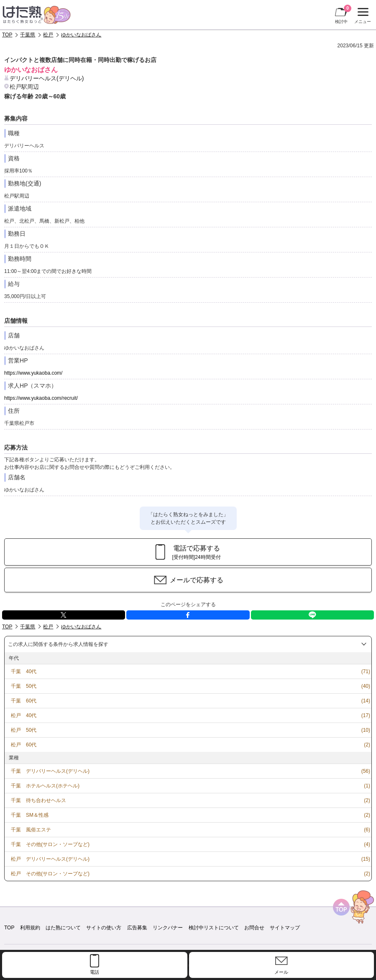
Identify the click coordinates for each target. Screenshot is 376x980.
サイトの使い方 (104, 928)
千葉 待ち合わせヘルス (38, 800)
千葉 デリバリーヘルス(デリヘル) (50, 771)
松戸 (48, 35)
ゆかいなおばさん (81, 35)
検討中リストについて (214, 928)
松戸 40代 (24, 715)
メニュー (362, 16)
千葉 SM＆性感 (30, 815)
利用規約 (30, 928)
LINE (312, 615)
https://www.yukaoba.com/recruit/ (41, 398)
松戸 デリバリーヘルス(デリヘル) (50, 859)
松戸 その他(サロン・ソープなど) (50, 874)
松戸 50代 (24, 730)
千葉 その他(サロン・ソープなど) (50, 844)
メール (281, 972)
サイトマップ (285, 928)
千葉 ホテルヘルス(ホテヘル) (45, 786)
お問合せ (254, 928)
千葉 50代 (24, 686)
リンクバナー (168, 928)
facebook (188, 615)
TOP (7, 35)
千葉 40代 (24, 671)
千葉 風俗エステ (31, 830)
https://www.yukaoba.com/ (33, 373)
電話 (95, 972)
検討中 (343, 14)
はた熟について (63, 928)
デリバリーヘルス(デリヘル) (47, 78)
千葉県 (28, 35)
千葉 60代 (24, 701)
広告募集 (137, 928)
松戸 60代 (24, 745)
